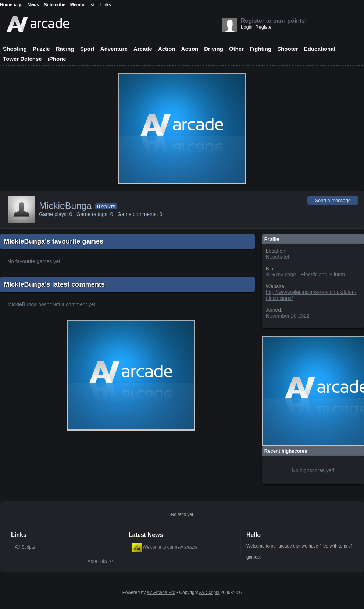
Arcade (143, 49)
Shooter (288, 49)
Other (236, 49)
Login (247, 27)
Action (167, 49)
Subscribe (54, 5)
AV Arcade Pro (161, 592)
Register (264, 27)
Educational (320, 49)
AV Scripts (25, 547)
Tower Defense (22, 59)
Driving (214, 49)
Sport (87, 49)
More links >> (100, 561)
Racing (65, 49)
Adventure (114, 49)
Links (105, 5)
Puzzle (41, 49)
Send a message (333, 200)
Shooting (15, 49)
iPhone (57, 59)
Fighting (260, 49)
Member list (83, 5)
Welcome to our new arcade (170, 547)
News (33, 5)
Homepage (11, 5)
